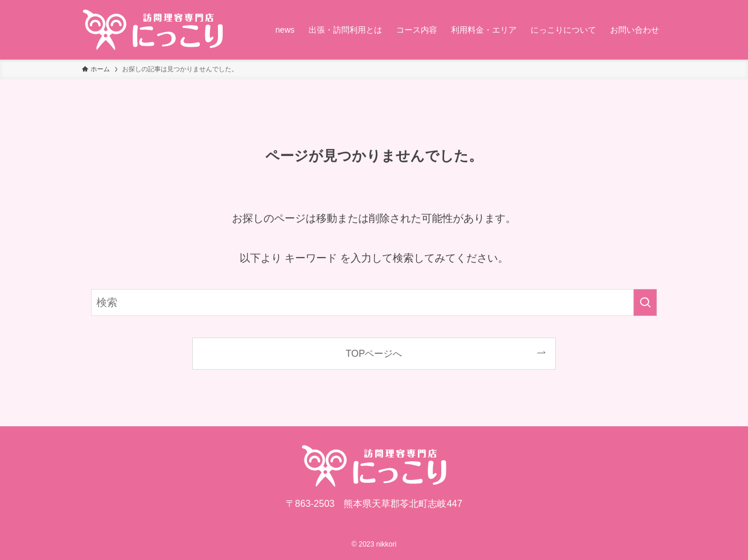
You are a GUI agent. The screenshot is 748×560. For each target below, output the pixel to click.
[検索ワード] (374, 302)
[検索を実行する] (645, 302)
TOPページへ (374, 353)
